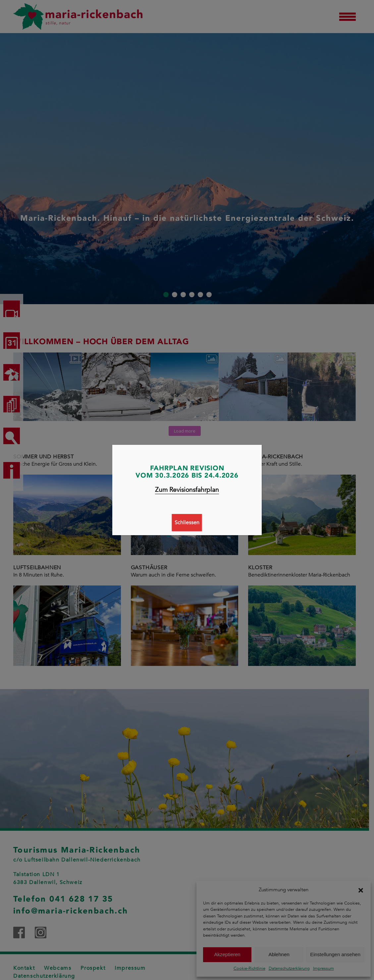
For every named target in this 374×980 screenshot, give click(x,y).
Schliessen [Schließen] (187, 523)
